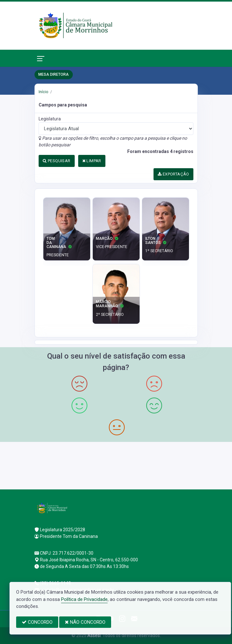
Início (43, 92)
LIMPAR (92, 161)
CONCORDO (37, 622)
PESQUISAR (56, 161)
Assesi (94, 635)
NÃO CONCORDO (85, 622)
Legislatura (50, 119)
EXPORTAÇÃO (173, 174)
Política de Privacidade (84, 599)
